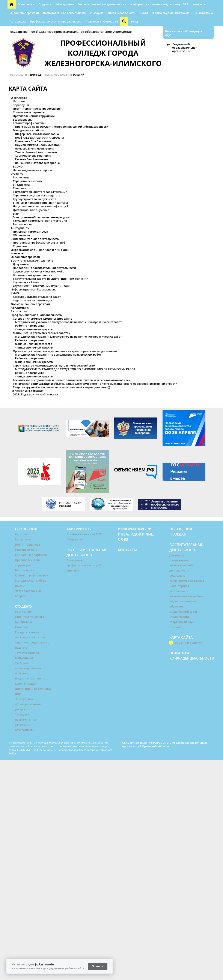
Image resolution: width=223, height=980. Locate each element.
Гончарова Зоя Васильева (33, 141)
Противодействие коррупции (34, 116)
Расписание (21, 177)
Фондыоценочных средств (34, 344)
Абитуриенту (65, 4)
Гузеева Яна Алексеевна (32, 159)
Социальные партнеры (29, 112)
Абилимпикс (204, 13)
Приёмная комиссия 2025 (30, 232)
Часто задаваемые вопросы (32, 170)
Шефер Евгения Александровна (37, 134)
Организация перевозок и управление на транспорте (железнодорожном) (65, 351)
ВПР (16, 214)
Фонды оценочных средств (34, 329)
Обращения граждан (24, 13)
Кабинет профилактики (30, 123)
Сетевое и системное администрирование (42, 319)
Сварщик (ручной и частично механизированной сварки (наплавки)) (61, 387)
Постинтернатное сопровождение (37, 109)
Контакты (199, 4)
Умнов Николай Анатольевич (36, 152)
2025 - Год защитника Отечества (35, 394)
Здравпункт (21, 105)
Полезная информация (102, 21)
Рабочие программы (30, 326)
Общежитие (21, 235)
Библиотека (21, 185)
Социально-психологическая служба (39, 271)
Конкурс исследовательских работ (37, 297)
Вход (134, 21)
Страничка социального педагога (37, 195)
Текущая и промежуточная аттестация (40, 221)
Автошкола (18, 21)
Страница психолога (27, 181)
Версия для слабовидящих (184, 31)
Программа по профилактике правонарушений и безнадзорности (62, 127)
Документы (21, 264)
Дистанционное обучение (31, 210)
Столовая (20, 188)
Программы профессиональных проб (39, 242)
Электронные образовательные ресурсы (41, 217)
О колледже (26, 4)
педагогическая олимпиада (32, 300)
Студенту (45, 4)
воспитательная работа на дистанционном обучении (51, 279)
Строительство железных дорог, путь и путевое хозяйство (54, 365)
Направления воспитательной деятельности (44, 268)
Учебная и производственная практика (40, 203)
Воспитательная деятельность (65, 13)
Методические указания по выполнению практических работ (58, 355)
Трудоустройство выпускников (35, 199)
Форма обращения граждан (172, 13)
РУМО (144, 13)
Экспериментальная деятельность (102, 4)
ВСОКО (18, 166)
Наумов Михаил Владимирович (38, 145)
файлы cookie (44, 964)
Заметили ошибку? (188, 643)
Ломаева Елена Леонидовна (35, 148)
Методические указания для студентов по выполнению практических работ (68, 322)
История (19, 101)
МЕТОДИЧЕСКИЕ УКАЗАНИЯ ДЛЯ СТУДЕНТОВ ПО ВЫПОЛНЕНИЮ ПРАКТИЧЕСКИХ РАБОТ (75, 369)
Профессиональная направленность (56, 21)
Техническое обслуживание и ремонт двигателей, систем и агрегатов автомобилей (72, 380)
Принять (98, 966)
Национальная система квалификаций (41, 206)
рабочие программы (30, 373)
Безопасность (22, 120)
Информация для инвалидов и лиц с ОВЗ (159, 4)
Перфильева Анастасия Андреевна (39, 138)
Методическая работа (28, 130)
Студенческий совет (27, 282)
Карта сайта (181, 637)
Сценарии (20, 246)
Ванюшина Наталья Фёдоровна (37, 163)
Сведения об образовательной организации (185, 48)
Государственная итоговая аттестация (40, 192)
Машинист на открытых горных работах (41, 333)
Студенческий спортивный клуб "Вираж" (42, 286)
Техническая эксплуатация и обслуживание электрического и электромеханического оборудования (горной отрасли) (96, 384)
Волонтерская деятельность (32, 275)
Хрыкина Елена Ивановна (33, 156)
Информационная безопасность (113, 13)
